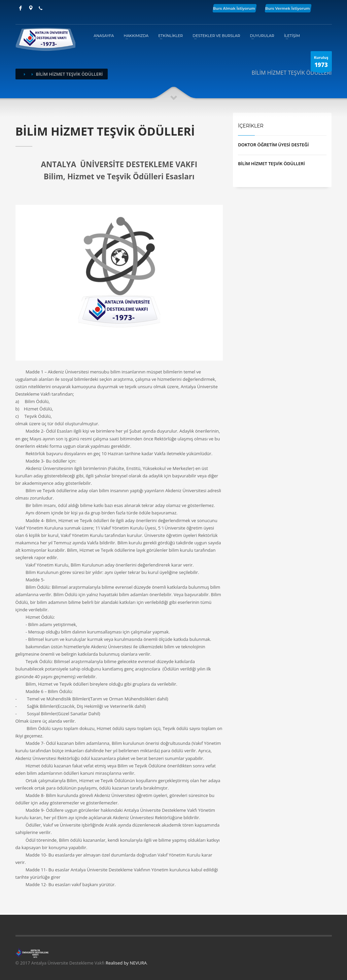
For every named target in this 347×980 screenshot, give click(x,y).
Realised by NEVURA (126, 963)
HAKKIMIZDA (136, 36)
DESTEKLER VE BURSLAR (216, 36)
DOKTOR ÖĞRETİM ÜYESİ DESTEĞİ (273, 145)
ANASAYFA (104, 36)
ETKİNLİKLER (170, 36)
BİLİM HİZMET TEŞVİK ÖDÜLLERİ (271, 164)
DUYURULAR (262, 36)
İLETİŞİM (292, 36)
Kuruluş (321, 63)
